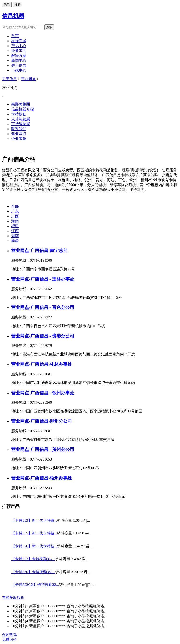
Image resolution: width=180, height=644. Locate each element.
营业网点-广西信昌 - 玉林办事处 (43, 279)
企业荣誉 (19, 139)
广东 (15, 211)
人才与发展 (21, 119)
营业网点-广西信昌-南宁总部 (39, 251)
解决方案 (19, 56)
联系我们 (19, 129)
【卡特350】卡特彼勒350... (33, 572)
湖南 (15, 236)
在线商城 (19, 41)
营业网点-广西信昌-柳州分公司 (42, 421)
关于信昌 (19, 65)
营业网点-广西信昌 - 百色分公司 (43, 307)
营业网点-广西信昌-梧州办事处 (42, 478)
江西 (15, 231)
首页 (15, 36)
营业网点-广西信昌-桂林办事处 (42, 364)
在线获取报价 (13, 598)
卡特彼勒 (19, 114)
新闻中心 (19, 60)
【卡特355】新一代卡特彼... (34, 533)
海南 (15, 221)
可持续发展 (21, 124)
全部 (15, 206)
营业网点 (28, 79)
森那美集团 (21, 104)
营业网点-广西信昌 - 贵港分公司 (43, 336)
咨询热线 (9, 635)
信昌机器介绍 (22, 109)
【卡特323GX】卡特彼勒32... (35, 585)
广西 (15, 216)
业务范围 (19, 51)
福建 (15, 226)
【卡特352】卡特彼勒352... (33, 559)
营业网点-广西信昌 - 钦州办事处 (43, 393)
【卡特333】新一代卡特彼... (34, 520)
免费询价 (9, 639)
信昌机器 (13, 16)
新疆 (15, 241)
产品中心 (19, 46)
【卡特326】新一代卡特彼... (34, 546)
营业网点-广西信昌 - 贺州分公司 (43, 449)
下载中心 (19, 70)
